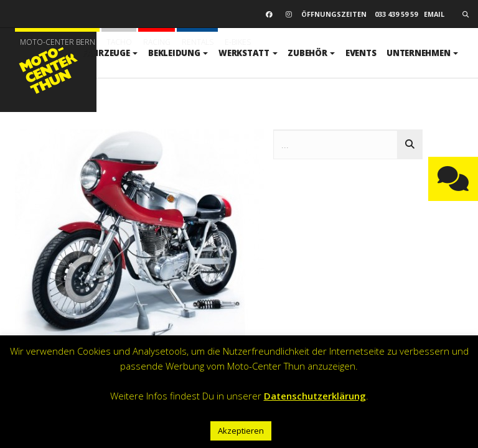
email (434, 14)
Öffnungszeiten (334, 14)
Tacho (119, 42)
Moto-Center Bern (58, 42)
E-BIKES (238, 42)
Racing (157, 42)
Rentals (198, 42)
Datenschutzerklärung (315, 396)
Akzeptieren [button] (241, 431)
